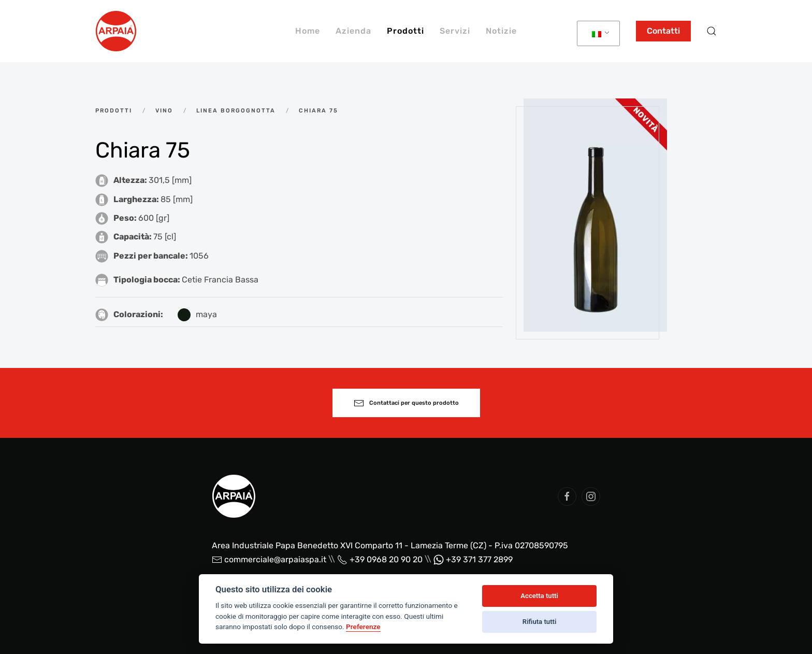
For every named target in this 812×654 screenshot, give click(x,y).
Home (308, 31)
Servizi (455, 31)
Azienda (353, 31)
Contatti (663, 31)
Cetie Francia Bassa (220, 280)
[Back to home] (116, 31)
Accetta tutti (539, 596)
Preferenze (363, 627)
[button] (712, 31)
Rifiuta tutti (540, 622)
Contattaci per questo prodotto (406, 403)
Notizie (501, 31)
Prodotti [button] (405, 31)
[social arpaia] (567, 496)
